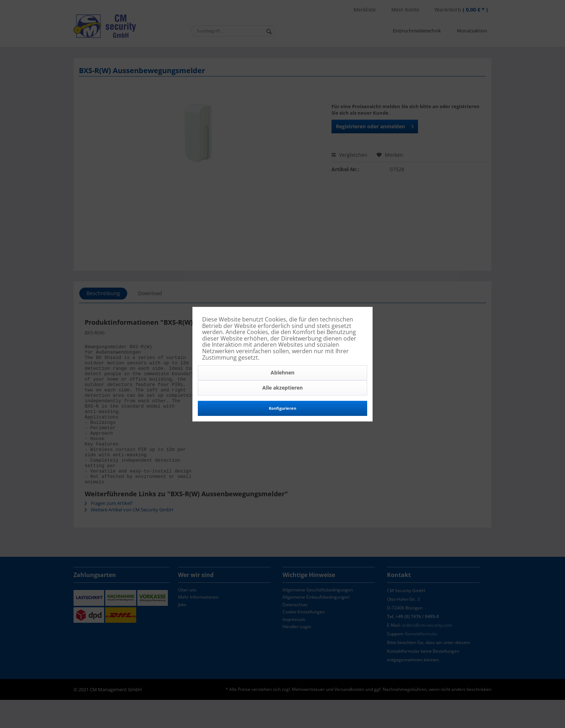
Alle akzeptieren (282, 388)
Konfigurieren (282, 409)
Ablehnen (282, 373)
